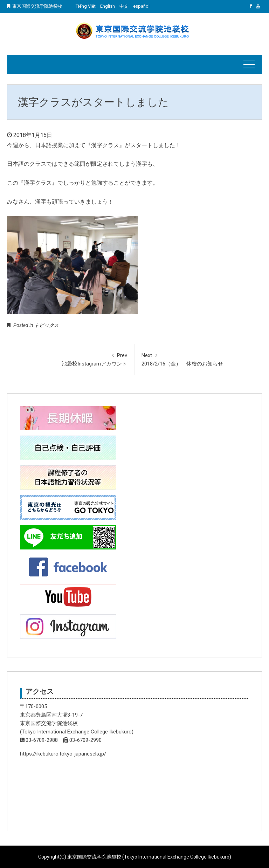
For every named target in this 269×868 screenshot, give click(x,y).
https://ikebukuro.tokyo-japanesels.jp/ (63, 754)
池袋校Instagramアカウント (71, 359)
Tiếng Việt (86, 6)
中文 (124, 6)
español (141, 6)
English (108, 6)
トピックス (47, 325)
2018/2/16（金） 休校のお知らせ (198, 359)
